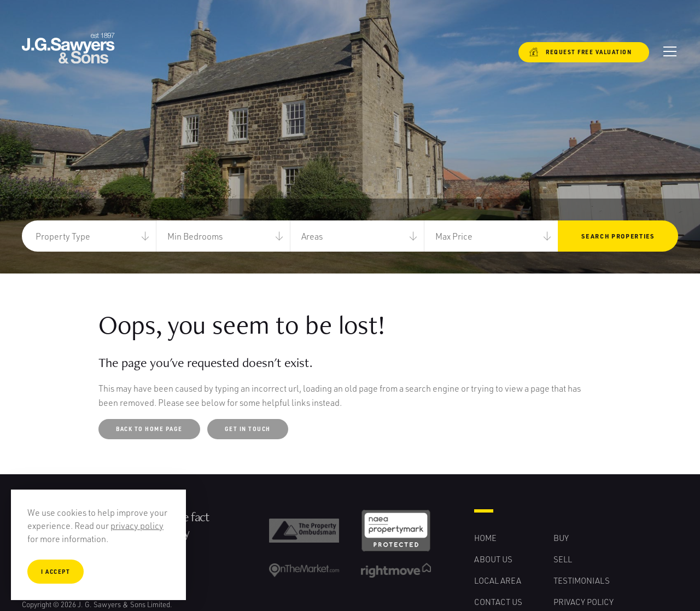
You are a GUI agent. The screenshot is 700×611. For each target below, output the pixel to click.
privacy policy (137, 525)
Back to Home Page (149, 429)
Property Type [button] (63, 236)
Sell (563, 559)
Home (485, 538)
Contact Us (498, 602)
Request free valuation (581, 52)
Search (618, 236)
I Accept (56, 572)
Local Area (498, 580)
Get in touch (248, 429)
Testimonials (582, 580)
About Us (493, 559)
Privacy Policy (584, 602)
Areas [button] (312, 236)
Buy (561, 538)
